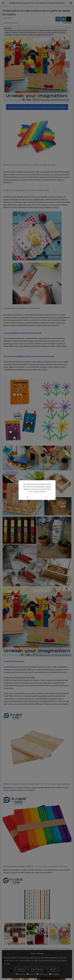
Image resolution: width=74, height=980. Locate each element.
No (28, 497)
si (46, 497)
